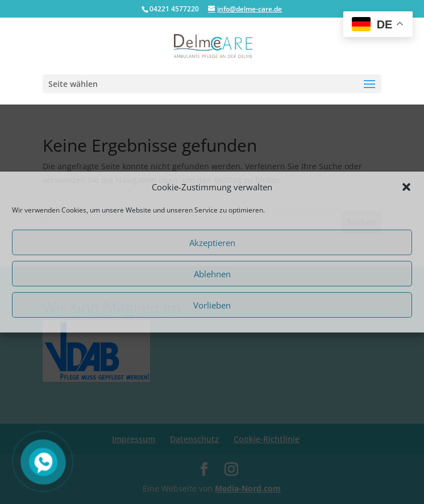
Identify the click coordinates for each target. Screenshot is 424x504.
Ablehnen (212, 274)
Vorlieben (212, 305)
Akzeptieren (212, 243)
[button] (406, 187)
